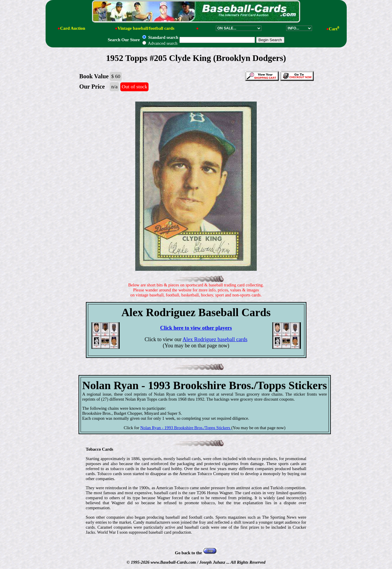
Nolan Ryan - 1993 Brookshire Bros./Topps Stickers (186, 428)
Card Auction (72, 28)
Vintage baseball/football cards (146, 28)
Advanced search (160, 43)
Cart (334, 29)
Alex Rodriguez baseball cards (215, 339)
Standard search (160, 37)
